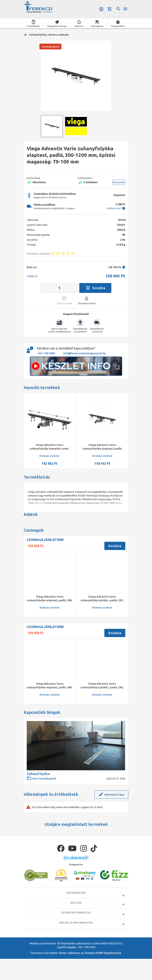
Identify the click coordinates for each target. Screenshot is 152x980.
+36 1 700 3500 (46, 353)
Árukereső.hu (76, 880)
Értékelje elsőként (50, 456)
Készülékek (33, 26)
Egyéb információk (76, 931)
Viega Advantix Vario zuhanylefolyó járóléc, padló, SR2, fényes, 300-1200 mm (102, 703)
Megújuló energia (57, 26)
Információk (76, 908)
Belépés (101, 9)
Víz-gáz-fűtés (118, 26)
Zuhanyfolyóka (38, 789)
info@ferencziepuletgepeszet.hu (85, 353)
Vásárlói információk (76, 942)
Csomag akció (50, 47)
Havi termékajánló (41, 794)
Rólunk (76, 919)
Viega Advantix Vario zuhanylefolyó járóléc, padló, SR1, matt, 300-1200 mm (102, 621)
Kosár (110, 9)
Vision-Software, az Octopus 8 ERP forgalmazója (90, 974)
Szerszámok (97, 26)
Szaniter (79, 26)
